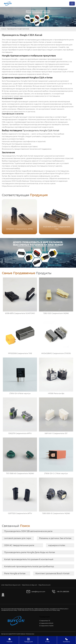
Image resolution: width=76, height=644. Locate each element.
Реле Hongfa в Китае (15, 573)
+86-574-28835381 (63, 592)
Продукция (28, 640)
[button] (70, 217)
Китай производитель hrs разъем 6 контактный (29, 559)
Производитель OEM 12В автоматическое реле (28, 531)
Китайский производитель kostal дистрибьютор (29, 566)
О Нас (47, 640)
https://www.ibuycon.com (13, 585)
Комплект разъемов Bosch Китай (52, 573)
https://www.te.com (45, 585)
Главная (4, 29)
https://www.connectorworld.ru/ (16, 186)
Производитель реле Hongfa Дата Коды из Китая (30, 552)
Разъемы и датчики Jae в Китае (55, 538)
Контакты (66, 640)
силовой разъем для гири (18, 538)
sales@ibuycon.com (38, 592)
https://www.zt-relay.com (30, 585)
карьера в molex (57, 545)
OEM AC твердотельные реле (19, 545)
